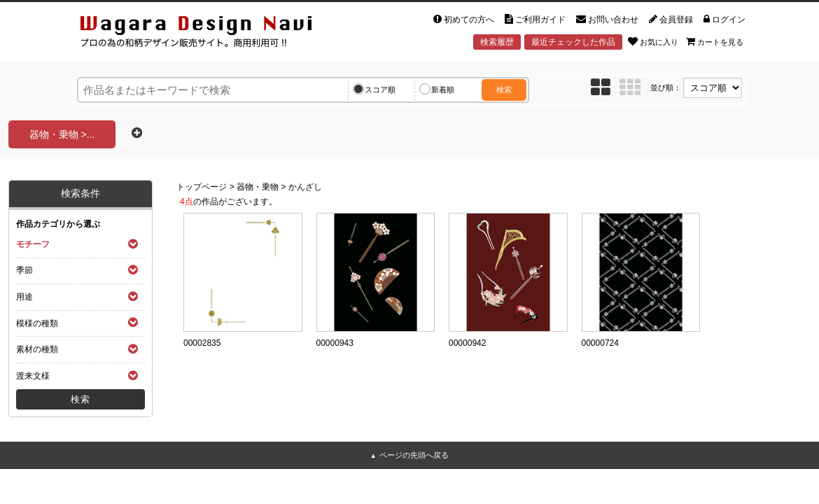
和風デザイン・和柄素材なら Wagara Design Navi (208, 34)
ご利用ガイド (535, 20)
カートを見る (715, 41)
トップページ (202, 187)
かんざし (305, 187)
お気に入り (653, 41)
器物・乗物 (258, 187)
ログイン (724, 20)
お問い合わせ (607, 20)
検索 (504, 90)
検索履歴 (497, 42)
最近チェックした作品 (573, 42)
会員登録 (671, 20)
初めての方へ (464, 20)
